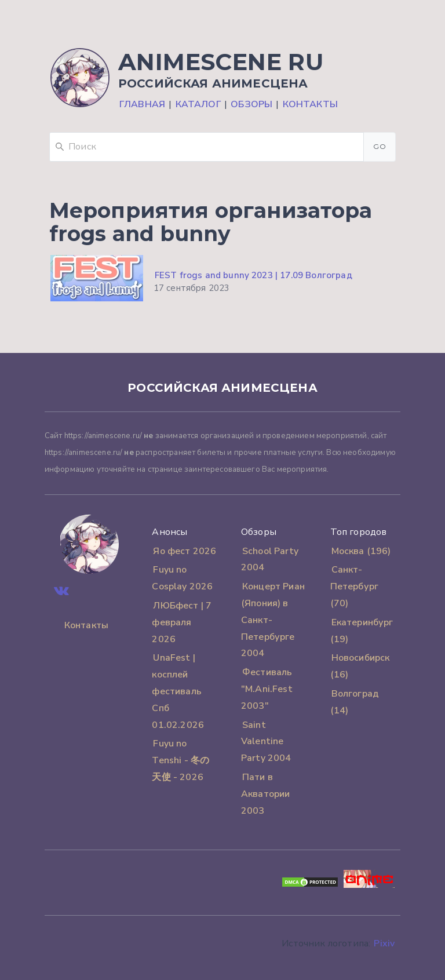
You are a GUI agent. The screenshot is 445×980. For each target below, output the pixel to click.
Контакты (310, 104)
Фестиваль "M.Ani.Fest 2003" (267, 689)
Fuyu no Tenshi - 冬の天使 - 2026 (180, 760)
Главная (142, 104)
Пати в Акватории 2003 (265, 794)
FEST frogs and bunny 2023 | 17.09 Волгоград (253, 275)
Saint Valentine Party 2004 (266, 742)
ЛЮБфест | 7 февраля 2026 (182, 622)
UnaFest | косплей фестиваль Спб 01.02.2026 (178, 691)
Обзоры (251, 104)
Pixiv (384, 943)
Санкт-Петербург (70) (354, 586)
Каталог (198, 104)
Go (380, 146)
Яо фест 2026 (185, 551)
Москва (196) (361, 551)
